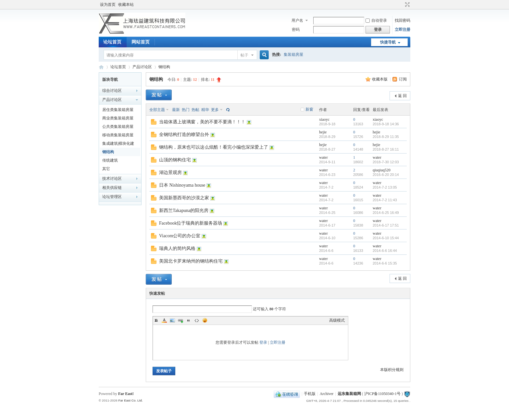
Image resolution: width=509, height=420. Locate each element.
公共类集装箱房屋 (118, 127)
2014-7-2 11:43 (385, 200)
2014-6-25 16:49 (386, 213)
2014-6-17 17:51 (386, 225)
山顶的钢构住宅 (175, 160)
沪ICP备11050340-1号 (382, 394)
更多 (215, 110)
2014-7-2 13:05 (385, 187)
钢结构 (164, 67)
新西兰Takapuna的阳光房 (184, 210)
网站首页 (141, 42)
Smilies (205, 320)
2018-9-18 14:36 (386, 124)
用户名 (297, 20)
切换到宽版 (407, 5)
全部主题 (157, 110)
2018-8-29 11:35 (386, 137)
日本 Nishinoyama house (182, 185)
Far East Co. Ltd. (130, 400)
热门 (186, 110)
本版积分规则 (392, 370)
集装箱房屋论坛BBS (101, 67)
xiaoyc (324, 119)
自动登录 (376, 20)
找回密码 (403, 20)
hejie (323, 132)
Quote (189, 320)
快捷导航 (388, 42)
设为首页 (108, 5)
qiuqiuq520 (382, 170)
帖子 (244, 55)
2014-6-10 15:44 (386, 238)
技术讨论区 (112, 179)
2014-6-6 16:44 (385, 251)
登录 (263, 342)
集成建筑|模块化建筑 (118, 144)
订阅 (403, 79)
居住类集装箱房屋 (118, 110)
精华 (205, 110)
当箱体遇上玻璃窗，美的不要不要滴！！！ (202, 122)
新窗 (309, 109)
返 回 (402, 96)
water (323, 157)
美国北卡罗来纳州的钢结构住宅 (191, 261)
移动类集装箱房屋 (118, 135)
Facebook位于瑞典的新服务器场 (191, 223)
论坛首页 (112, 42)
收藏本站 (126, 5)
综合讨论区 (112, 91)
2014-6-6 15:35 (385, 263)
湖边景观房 (170, 173)
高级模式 (337, 320)
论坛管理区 (112, 197)
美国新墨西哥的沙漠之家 (184, 198)
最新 (176, 110)
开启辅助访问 (401, 5)
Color (164, 320)
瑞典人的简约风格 (177, 248)
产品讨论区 (142, 67)
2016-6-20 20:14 (386, 175)
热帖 (195, 110)
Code (197, 320)
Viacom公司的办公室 (180, 236)
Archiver (327, 394)
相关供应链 (112, 188)
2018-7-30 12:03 (386, 162)
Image (172, 320)
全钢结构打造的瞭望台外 (184, 135)
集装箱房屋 (293, 55)
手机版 (310, 394)
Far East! (126, 394)
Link (180, 320)
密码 (296, 30)
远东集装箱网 (349, 394)
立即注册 (403, 30)
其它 (106, 169)
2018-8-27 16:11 (386, 149)
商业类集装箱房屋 (118, 118)
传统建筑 (110, 160)
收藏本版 (380, 79)
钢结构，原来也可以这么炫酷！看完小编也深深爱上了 (214, 147)
